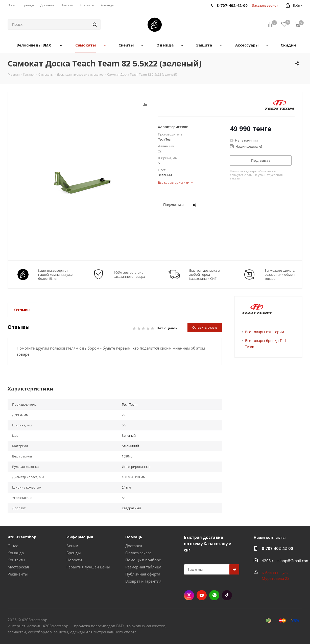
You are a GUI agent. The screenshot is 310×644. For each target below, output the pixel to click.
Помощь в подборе (143, 560)
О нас (13, 546)
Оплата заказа (138, 553)
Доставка (134, 546)
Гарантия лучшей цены (88, 567)
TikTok (227, 595)
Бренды (74, 553)
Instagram (189, 595)
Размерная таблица (143, 567)
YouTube (202, 595)
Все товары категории (265, 332)
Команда (16, 553)
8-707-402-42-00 (277, 548)
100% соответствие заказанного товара (129, 274)
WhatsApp (214, 595)
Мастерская (18, 567)
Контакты (16, 560)
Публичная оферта (143, 574)
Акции (72, 546)
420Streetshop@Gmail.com (286, 561)
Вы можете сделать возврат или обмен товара (280, 274)
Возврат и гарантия (143, 581)
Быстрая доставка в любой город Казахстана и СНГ (204, 274)
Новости (74, 560)
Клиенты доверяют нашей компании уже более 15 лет (55, 274)
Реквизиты (18, 574)
